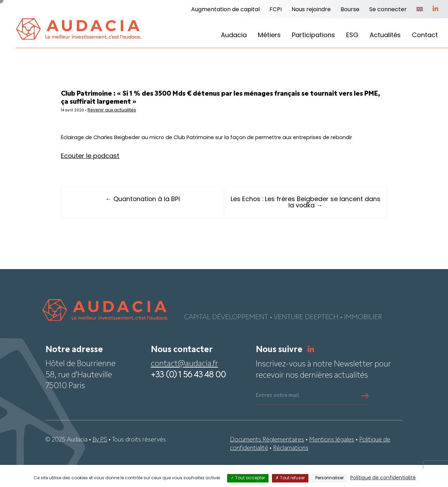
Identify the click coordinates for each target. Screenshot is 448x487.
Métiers (269, 36)
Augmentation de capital (225, 10)
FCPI (276, 10)
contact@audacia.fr (184, 387)
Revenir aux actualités (136, 115)
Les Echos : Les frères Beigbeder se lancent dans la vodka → (296, 225)
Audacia (234, 36)
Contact (425, 36)
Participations (313, 36)
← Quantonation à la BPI (152, 222)
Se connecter (388, 10)
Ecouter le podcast (110, 178)
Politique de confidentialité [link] (383, 478)
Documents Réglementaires (267, 462)
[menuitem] (420, 10)
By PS (100, 462)
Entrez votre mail (277, 418)
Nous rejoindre (311, 10)
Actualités (385, 36)
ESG (352, 36)
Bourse (350, 10)
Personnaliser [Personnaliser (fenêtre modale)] (330, 478)
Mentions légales (332, 462)
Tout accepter (248, 478)
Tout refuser (290, 478)
